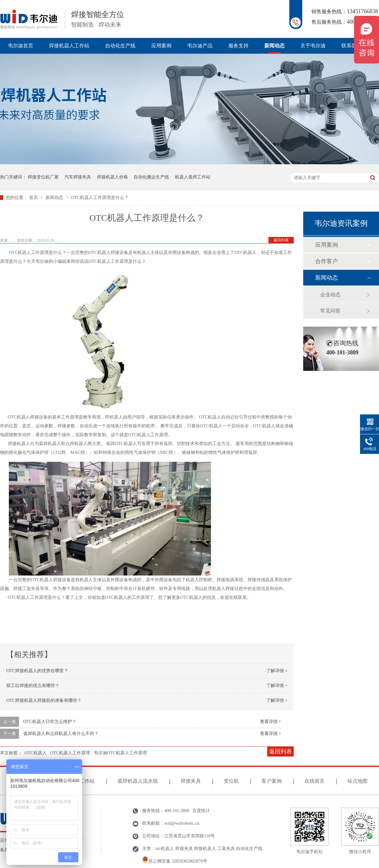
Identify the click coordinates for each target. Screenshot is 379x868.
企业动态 (330, 295)
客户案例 (272, 781)
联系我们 (352, 46)
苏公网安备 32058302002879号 (175, 861)
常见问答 (330, 311)
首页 (34, 198)
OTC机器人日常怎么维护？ (50, 722)
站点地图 (358, 781)
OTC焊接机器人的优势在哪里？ (37, 671)
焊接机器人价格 (112, 177)
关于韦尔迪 (313, 46)
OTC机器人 (36, 753)
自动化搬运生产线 (151, 177)
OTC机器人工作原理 (70, 753)
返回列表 (281, 240)
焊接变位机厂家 (43, 177)
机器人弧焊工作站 (193, 177)
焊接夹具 (191, 781)
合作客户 (327, 261)
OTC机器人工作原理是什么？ (100, 198)
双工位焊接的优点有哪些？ (33, 686)
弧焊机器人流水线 (138, 781)
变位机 (231, 781)
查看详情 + (271, 722)
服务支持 (238, 46)
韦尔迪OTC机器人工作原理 (120, 753)
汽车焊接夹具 (78, 177)
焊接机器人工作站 (69, 46)
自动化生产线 (120, 46)
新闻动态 (274, 46)
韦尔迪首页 (21, 46)
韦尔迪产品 (200, 46)
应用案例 (161, 46)
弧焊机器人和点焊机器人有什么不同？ (61, 734)
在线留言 (315, 781)
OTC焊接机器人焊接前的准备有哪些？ (44, 700)
